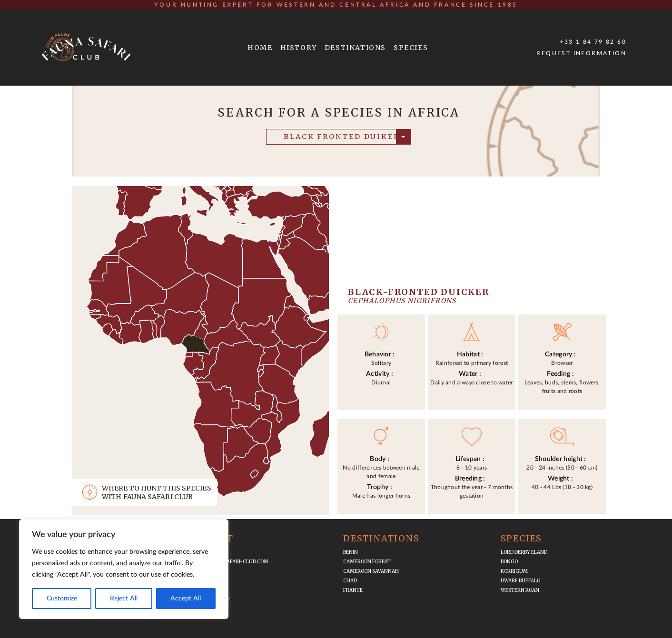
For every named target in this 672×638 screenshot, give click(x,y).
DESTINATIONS (355, 48)
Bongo (509, 562)
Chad (350, 581)
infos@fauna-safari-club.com (227, 562)
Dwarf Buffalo (520, 581)
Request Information (581, 53)
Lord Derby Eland (524, 552)
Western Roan (520, 590)
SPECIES (411, 48)
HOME (260, 48)
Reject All (124, 599)
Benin (351, 552)
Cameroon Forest (367, 562)
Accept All (186, 599)
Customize (62, 599)
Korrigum (514, 571)
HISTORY (299, 48)
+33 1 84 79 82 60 (593, 42)
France (353, 590)
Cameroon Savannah (371, 571)
